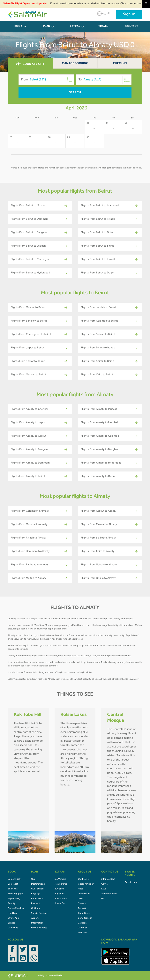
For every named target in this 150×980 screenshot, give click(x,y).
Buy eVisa (60, 894)
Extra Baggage (15, 894)
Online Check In (16, 909)
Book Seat (13, 884)
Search (75, 93)
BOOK (18, 26)
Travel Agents (103, 29)
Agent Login (131, 882)
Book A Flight (15, 879)
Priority (12, 904)
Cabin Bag (13, 928)
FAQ (103, 889)
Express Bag (14, 899)
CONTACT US (132, 29)
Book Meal (13, 889)
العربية (103, 14)
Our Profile (83, 879)
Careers (82, 904)
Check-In (120, 64)
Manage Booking (75, 64)
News (81, 899)
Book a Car (60, 904)
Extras (75, 26)
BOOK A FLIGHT (30, 64)
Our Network (38, 889)
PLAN (47, 26)
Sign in (129, 15)
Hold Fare (13, 913)
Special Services (39, 913)
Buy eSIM (59, 889)
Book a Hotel (61, 899)
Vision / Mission (86, 884)
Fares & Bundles (39, 928)
